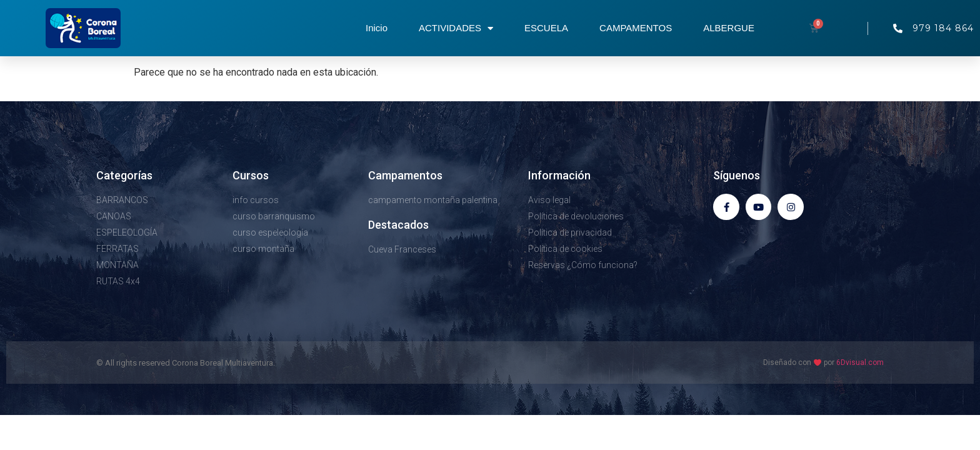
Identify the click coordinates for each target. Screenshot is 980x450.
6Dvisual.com (860, 362)
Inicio (377, 28)
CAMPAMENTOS (636, 28)
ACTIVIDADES (456, 28)
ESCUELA (546, 28)
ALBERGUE (729, 28)
